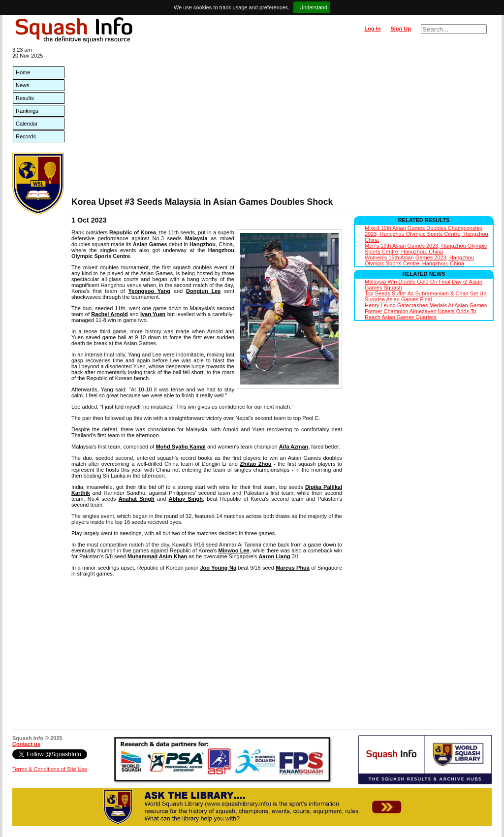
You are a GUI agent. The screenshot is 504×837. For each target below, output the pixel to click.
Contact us (26, 744)
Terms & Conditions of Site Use (50, 769)
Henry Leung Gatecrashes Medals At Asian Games (426, 305)
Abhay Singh (186, 499)
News (23, 85)
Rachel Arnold (109, 314)
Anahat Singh (137, 499)
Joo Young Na (218, 568)
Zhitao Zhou (255, 464)
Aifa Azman (294, 447)
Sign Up (401, 29)
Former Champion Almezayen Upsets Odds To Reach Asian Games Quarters (421, 314)
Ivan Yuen (153, 314)
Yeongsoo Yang (149, 291)
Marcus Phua (293, 568)
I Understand (312, 7)
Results (25, 98)
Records (26, 136)
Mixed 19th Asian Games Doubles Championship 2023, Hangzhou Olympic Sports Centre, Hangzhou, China (427, 234)
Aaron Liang (274, 556)
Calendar (27, 124)
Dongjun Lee (203, 291)
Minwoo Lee (234, 550)
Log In (372, 29)
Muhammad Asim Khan (157, 556)
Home (23, 72)
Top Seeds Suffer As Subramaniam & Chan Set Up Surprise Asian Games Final (425, 296)
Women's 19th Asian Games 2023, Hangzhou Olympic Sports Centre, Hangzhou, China (419, 260)
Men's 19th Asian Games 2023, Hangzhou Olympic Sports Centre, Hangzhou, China (426, 249)
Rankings (27, 111)
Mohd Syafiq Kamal (180, 447)
